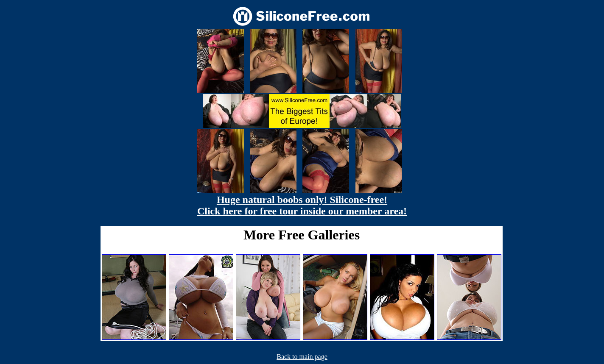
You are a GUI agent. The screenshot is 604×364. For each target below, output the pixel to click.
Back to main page (302, 357)
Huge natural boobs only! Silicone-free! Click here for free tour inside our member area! (302, 205)
